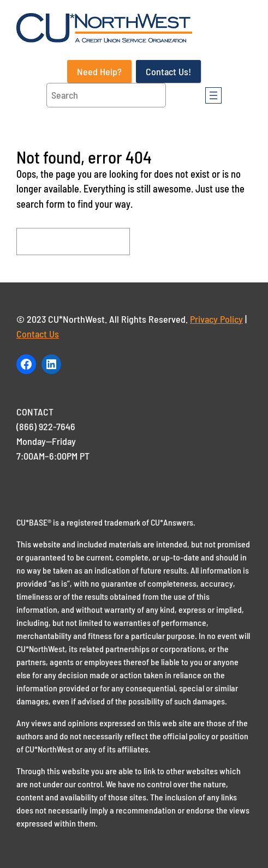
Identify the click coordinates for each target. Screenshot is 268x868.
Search (164, 241)
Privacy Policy (216, 319)
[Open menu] (213, 95)
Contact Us (38, 334)
